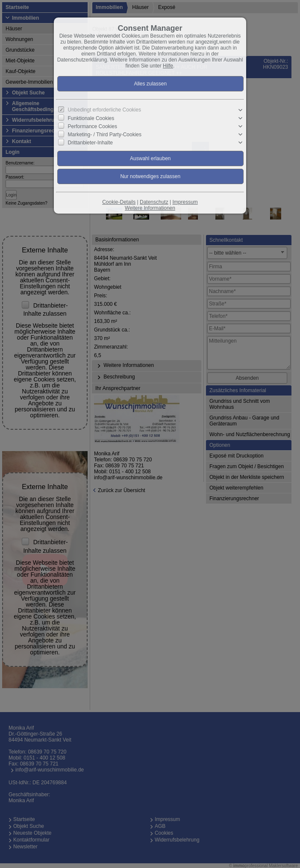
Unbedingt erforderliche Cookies (104, 110)
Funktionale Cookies (91, 118)
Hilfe (168, 66)
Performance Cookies (93, 126)
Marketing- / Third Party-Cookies (105, 135)
